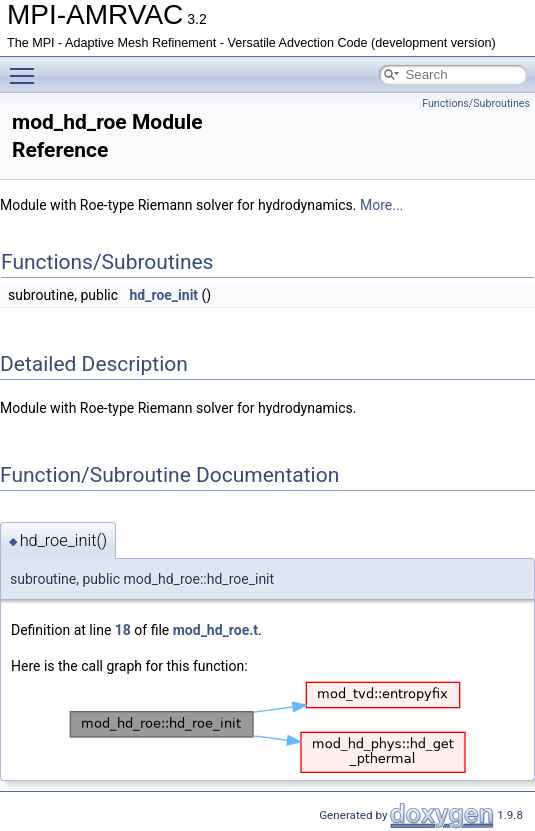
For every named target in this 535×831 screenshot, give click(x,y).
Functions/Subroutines (476, 103)
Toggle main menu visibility (27, 67)
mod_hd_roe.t (215, 630)
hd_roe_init (164, 295)
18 (123, 630)
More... (381, 205)
